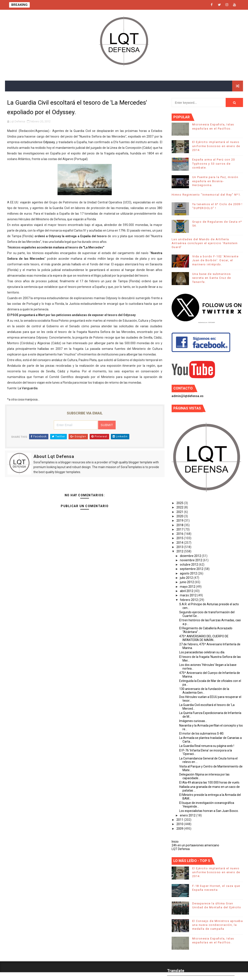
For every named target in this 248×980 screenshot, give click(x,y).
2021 (180, 512)
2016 (180, 534)
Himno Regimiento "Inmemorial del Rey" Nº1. (206, 195)
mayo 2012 (188, 587)
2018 (180, 525)
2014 (180, 543)
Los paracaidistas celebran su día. (202, 652)
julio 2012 (187, 578)
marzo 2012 (189, 595)
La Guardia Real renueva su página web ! (207, 746)
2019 (180, 521)
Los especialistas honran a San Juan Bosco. (209, 811)
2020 (180, 516)
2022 (180, 507)
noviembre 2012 (191, 560)
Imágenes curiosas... (193, 721)
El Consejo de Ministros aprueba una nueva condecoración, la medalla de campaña (218, 925)
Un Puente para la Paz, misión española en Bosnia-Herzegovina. (215, 181)
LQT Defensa (181, 849)
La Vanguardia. (28, 388)
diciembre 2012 (191, 556)
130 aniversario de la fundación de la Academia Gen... (204, 691)
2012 (180, 551)
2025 (180, 503)
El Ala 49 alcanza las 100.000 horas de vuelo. (210, 782)
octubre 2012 (189, 565)
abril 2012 (187, 591)
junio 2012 (187, 582)
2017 (180, 529)
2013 (180, 547)
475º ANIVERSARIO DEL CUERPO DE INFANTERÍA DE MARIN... (204, 638)
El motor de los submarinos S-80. (202, 733)
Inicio (175, 842)
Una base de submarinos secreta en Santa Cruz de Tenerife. (212, 278)
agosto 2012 (189, 573)
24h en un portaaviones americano (195, 845)
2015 (180, 538)
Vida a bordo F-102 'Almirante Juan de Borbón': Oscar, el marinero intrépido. (215, 260)
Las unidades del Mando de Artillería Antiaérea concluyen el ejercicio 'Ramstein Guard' (205, 243)
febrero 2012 (189, 600)
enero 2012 (188, 815)
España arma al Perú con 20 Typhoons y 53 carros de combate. (214, 163)
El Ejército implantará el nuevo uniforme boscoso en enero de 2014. (216, 146)
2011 (180, 820)
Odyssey (49, 142)
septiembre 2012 (192, 569)
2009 (180, 829)
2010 (180, 824)
